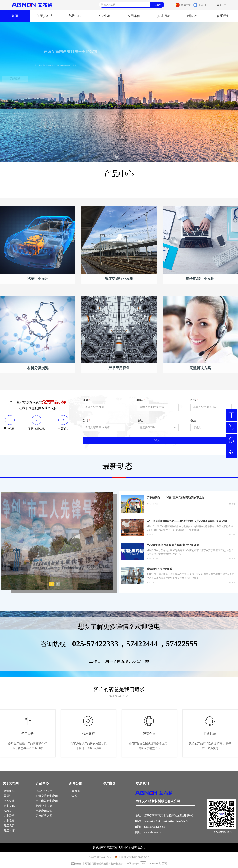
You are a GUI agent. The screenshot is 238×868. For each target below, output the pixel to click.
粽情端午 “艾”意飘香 (159, 569)
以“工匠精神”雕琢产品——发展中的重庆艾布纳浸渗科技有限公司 (187, 521)
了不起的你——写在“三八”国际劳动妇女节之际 (176, 498)
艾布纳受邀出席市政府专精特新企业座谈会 (173, 545)
